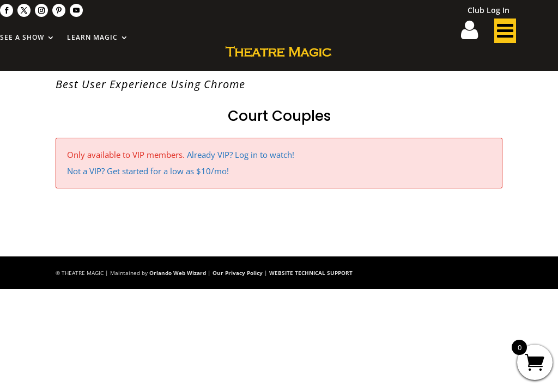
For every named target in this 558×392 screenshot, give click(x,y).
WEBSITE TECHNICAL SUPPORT (311, 273)
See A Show (22, 38)
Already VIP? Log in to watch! (241, 155)
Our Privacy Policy (238, 273)
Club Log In (489, 11)
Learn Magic (92, 38)
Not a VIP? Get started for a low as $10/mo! (148, 171)
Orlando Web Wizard (178, 273)
